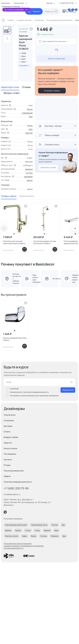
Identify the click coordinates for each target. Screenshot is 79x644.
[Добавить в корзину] (25, 249)
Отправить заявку (52, 91)
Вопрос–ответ (12, 93)
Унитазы (43, 536)
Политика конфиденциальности (18, 482)
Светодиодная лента (39, 525)
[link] (24, 30)
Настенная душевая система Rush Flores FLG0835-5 (45, 242)
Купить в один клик (56, 59)
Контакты (8, 460)
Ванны (33, 536)
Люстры (55, 525)
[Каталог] (34, 11)
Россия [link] (25, 56)
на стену (29, 173)
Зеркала (47, 530)
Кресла (18, 530)
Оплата (7, 432)
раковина (29, 169)
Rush (24, 59)
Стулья (28, 530)
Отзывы (26, 87)
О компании (9, 420)
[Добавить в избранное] (31, 29)
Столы (37, 530)
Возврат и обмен (11, 437)
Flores (24, 62)
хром (31, 129)
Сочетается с (27, 196)
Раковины (55, 536)
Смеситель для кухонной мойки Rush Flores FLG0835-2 (14, 242)
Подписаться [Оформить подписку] (68, 390)
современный (27, 113)
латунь (30, 125)
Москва (51, 3)
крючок (30, 180)
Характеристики (10, 87)
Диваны (8, 530)
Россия (30, 109)
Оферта (7, 476)
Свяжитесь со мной (48, 167)
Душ (64, 536)
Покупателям (10, 415)
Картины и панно (12, 536)
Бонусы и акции (11, 448)
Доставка (8, 426)
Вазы (56, 530)
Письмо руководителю (14, 471)
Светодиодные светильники (16, 525)
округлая (29, 133)
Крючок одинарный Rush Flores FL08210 (15, 339)
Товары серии (9, 196)
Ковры (25, 536)
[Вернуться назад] (3, 20)
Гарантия (8, 443)
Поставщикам (10, 454)
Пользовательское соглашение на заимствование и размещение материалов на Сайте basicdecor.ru (24, 546)
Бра (63, 525)
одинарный (28, 177)
